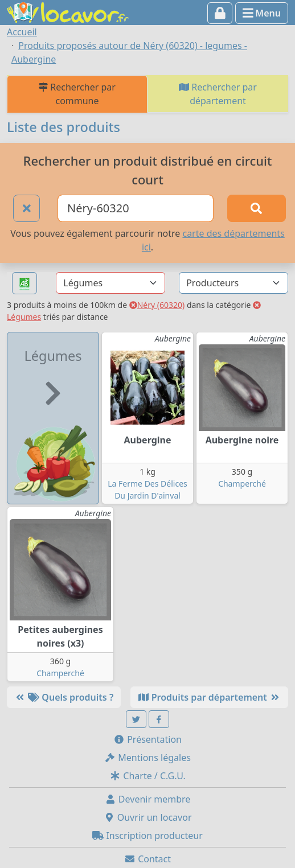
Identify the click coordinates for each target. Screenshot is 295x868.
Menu (262, 13)
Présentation (147, 739)
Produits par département (209, 697)
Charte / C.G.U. (147, 776)
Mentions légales (147, 758)
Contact (147, 859)
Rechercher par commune (77, 94)
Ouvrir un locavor (148, 817)
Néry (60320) (157, 305)
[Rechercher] (257, 208)
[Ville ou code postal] (136, 208)
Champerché (242, 484)
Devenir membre (148, 799)
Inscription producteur (147, 836)
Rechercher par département (218, 94)
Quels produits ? (64, 697)
